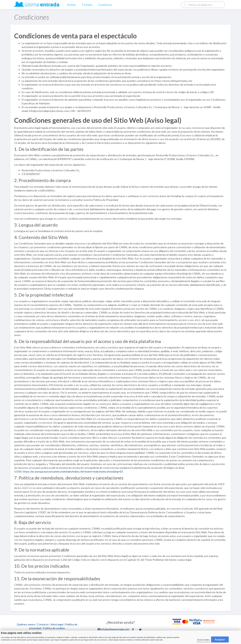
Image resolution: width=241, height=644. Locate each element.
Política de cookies (54, 628)
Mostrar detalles (203, 640)
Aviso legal (57, 624)
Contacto (105, 5)
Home (71, 5)
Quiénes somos (26, 624)
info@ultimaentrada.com (115, 629)
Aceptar (220, 639)
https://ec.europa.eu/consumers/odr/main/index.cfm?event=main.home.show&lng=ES (73, 471)
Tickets (87, 5)
